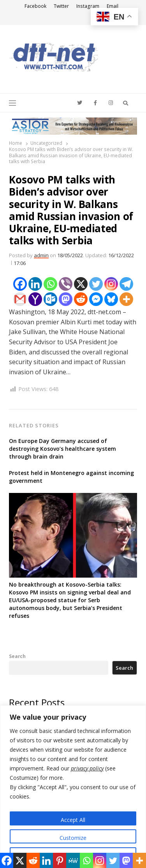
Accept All (73, 820)
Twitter (61, 6)
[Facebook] (20, 284)
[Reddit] (81, 299)
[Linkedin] (35, 284)
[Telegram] (126, 284)
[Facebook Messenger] (96, 299)
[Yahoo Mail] (35, 299)
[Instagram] (111, 284)
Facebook (35, 6)
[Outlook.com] (50, 299)
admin (41, 255)
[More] (126, 299)
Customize (73, 838)
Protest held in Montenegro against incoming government (71, 477)
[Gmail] (20, 299)
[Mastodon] (66, 299)
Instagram (88, 6)
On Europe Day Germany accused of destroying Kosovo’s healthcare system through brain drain (62, 449)
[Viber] (66, 284)
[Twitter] (96, 284)
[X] (81, 284)
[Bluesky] (111, 299)
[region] (73, 787)
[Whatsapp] (50, 284)
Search (17, 656)
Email (113, 6)
